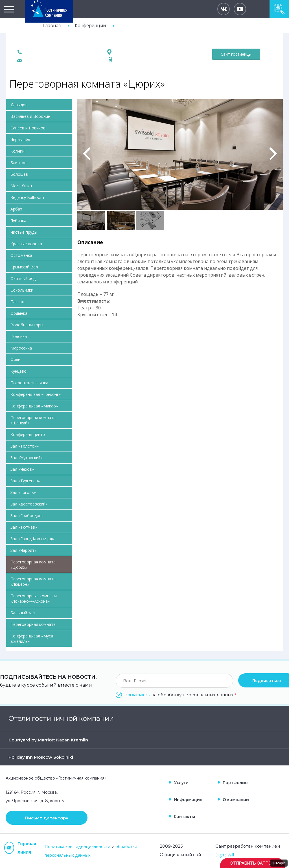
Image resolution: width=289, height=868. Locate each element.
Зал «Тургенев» (25, 481)
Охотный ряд (23, 278)
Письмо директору (47, 818)
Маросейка (21, 348)
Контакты (184, 816)
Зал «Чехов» (22, 469)
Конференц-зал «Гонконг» (36, 394)
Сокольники (22, 290)
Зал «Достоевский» (29, 504)
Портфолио (235, 782)
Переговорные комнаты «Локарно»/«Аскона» (34, 598)
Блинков (18, 163)
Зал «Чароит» (23, 550)
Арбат (16, 209)
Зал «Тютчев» (24, 527)
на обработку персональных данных (181, 695)
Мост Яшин (21, 186)
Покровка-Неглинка (29, 383)
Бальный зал (23, 613)
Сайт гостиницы (236, 54)
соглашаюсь (138, 695)
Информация (188, 799)
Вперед (273, 154)
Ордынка (19, 313)
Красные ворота (26, 244)
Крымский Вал (24, 267)
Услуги (181, 782)
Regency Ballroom (27, 197)
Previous (87, 154)
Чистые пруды (24, 232)
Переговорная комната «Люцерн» (33, 581)
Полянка (19, 336)
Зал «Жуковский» (27, 458)
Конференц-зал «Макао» (34, 406)
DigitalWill (225, 855)
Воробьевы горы (27, 325)
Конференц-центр (28, 434)
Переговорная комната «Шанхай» (33, 420)
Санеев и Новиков (28, 128)
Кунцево (18, 371)
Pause (81, 105)
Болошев (19, 174)
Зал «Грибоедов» (27, 516)
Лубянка (18, 221)
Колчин (17, 151)
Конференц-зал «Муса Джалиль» (32, 639)
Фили (15, 360)
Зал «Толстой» (25, 446)
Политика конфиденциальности (77, 846)
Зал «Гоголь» (23, 492)
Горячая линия (20, 848)
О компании (236, 799)
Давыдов (19, 105)
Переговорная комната (33, 624)
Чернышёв (20, 139)
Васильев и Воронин (30, 116)
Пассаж (18, 302)
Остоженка (21, 255)
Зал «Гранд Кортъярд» (32, 539)
